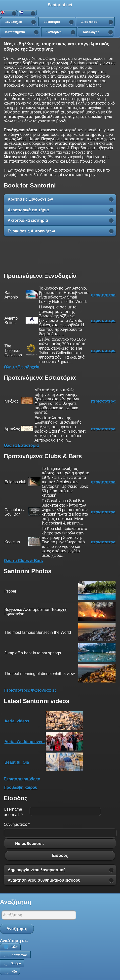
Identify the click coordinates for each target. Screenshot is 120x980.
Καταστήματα (15, 32)
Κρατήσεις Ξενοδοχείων (30, 199)
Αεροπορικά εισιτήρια (28, 210)
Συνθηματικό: (17, 824)
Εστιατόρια (52, 22)
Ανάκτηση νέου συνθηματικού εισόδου (44, 880)
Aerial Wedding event (25, 742)
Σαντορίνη (54, 32)
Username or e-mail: (13, 812)
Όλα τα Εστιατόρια (21, 445)
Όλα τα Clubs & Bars (23, 561)
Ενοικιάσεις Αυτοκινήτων (31, 231)
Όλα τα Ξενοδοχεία (22, 367)
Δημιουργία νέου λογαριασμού (37, 870)
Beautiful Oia (17, 762)
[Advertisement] (60, 254)
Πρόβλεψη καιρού (20, 787)
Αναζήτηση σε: (14, 941)
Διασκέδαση (90, 22)
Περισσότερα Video (22, 779)
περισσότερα (103, 295)
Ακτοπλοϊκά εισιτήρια (28, 220)
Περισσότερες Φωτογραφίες (30, 690)
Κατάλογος (91, 32)
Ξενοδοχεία (14, 22)
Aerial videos (17, 721)
